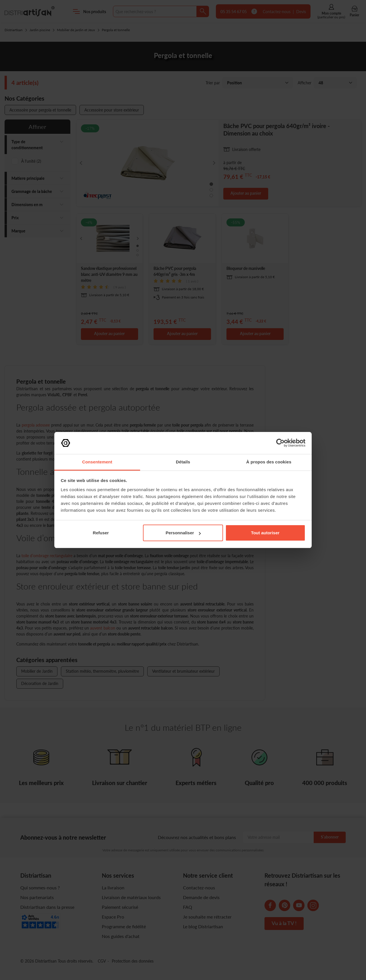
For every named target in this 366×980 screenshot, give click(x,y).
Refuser (101, 533)
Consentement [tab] (97, 462)
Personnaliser (183, 533)
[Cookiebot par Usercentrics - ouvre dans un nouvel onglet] (280, 443)
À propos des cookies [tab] (269, 462)
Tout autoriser (265, 533)
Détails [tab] (183, 462)
